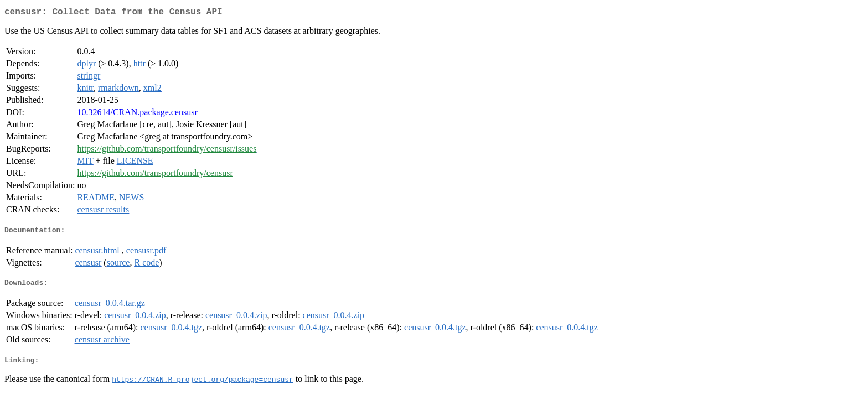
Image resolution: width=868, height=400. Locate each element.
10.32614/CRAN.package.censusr (137, 114)
